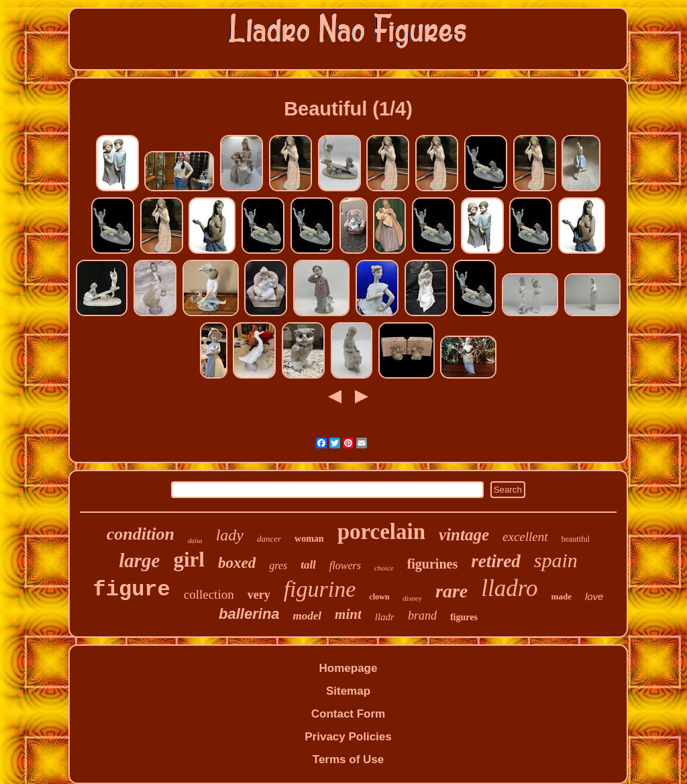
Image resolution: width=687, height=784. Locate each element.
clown (379, 597)
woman (309, 539)
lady (230, 535)
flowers (345, 566)
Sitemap (348, 691)
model (308, 616)
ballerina (249, 614)
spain (556, 560)
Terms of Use (348, 759)
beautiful (576, 539)
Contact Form (349, 714)
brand (422, 616)
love (594, 596)
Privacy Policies (348, 737)
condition (141, 534)
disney (412, 598)
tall (308, 565)
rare (452, 591)
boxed (237, 563)
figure (132, 590)
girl (189, 559)
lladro (509, 588)
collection (209, 594)
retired (496, 561)
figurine (320, 589)
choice (384, 568)
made (562, 596)
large (139, 560)
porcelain (381, 532)
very (259, 595)
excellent (525, 537)
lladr (385, 617)
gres (278, 566)
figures (464, 617)
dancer (269, 539)
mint (348, 614)
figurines (433, 564)
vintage (464, 535)
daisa (195, 541)
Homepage (349, 668)
